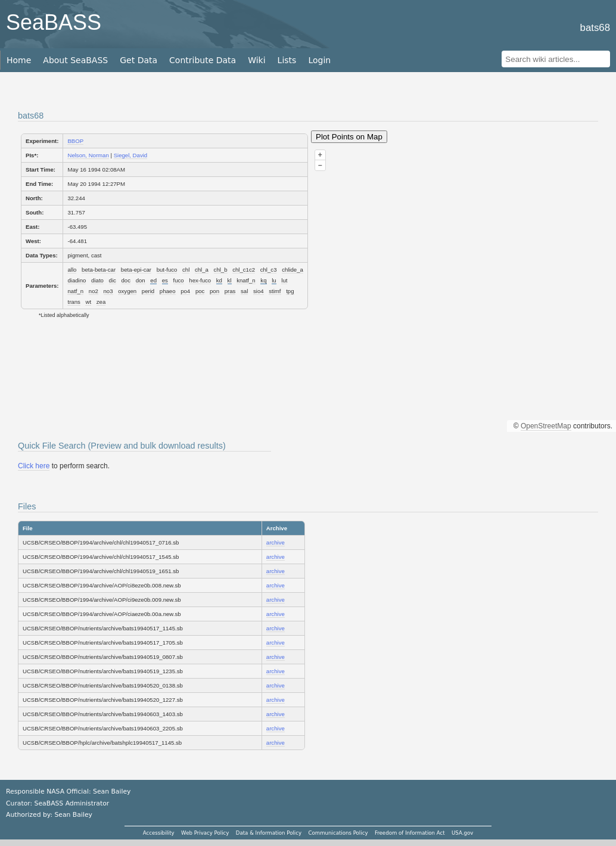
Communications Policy (338, 833)
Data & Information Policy (269, 833)
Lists (287, 60)
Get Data (139, 60)
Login (319, 60)
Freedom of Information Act (410, 833)
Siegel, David (131, 155)
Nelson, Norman (88, 155)
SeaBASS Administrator (72, 803)
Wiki (256, 60)
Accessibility (159, 833)
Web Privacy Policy (205, 833)
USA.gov (462, 833)
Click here (34, 466)
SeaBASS (54, 22)
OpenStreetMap (546, 426)
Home (19, 60)
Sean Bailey (73, 815)
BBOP (75, 141)
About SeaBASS (75, 60)
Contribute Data (203, 60)
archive (276, 542)
